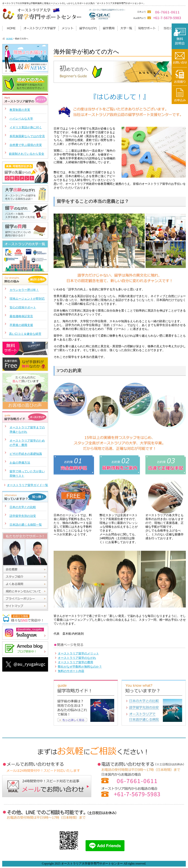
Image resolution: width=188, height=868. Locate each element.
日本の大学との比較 (23, 507)
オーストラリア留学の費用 (75, 662)
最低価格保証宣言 (21, 316)
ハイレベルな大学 (21, 119)
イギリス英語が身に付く (26, 127)
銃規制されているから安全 (27, 154)
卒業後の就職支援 (21, 325)
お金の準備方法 (20, 463)
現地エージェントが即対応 (27, 299)
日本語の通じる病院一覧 (26, 525)
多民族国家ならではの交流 (27, 136)
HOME (9, 39)
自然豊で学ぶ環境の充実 (26, 145)
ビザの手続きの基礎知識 (26, 454)
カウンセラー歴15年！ (24, 290)
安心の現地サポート (23, 307)
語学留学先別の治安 (23, 516)
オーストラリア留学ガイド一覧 (28, 485)
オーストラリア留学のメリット (78, 653)
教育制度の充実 (20, 110)
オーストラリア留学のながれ (77, 658)
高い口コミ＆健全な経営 (25, 334)
